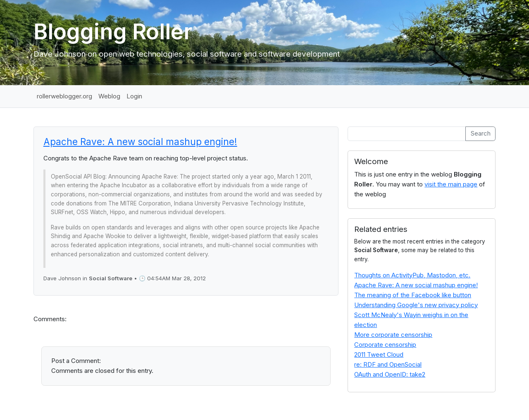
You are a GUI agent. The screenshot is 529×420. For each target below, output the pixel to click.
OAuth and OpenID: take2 (390, 374)
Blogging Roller (113, 31)
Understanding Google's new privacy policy (416, 305)
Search (481, 133)
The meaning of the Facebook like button (413, 295)
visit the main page (451, 184)
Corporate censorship (385, 345)
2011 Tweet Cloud (379, 354)
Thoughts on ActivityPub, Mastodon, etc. (412, 275)
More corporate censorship (393, 335)
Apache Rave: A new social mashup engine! (140, 142)
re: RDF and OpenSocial (388, 364)
